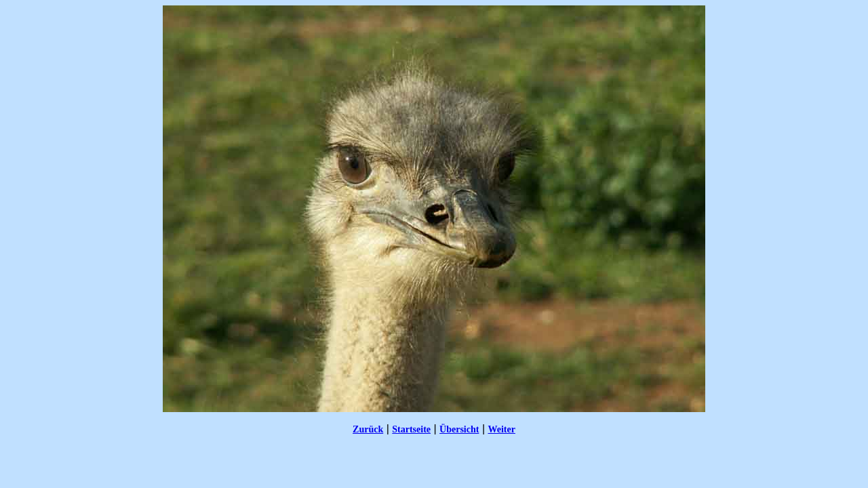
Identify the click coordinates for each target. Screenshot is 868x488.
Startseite (411, 429)
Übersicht (459, 429)
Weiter (501, 429)
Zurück (368, 429)
